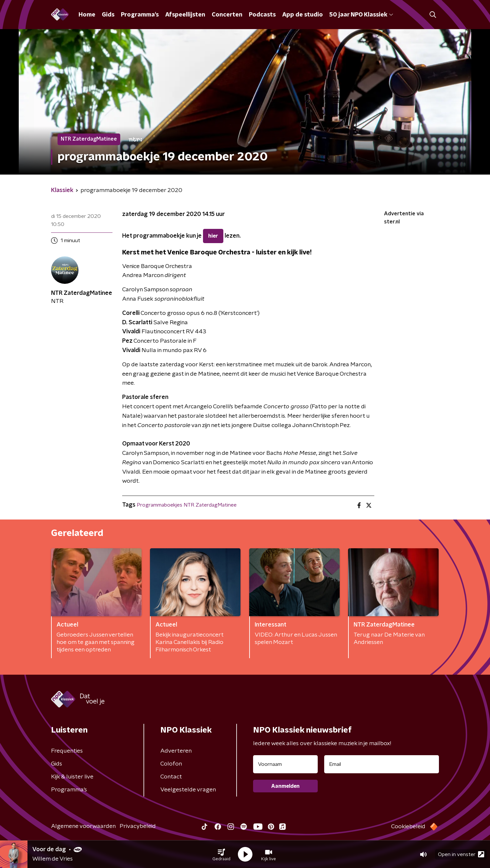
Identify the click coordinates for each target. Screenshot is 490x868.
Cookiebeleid (408, 827)
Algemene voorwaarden (83, 826)
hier (213, 236)
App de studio (303, 15)
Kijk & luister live (72, 777)
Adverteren (176, 751)
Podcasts (262, 15)
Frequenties (67, 751)
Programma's (140, 15)
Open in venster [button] (461, 854)
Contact (171, 777)
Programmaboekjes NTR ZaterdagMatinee (187, 505)
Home (87, 15)
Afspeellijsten (185, 15)
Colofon (171, 764)
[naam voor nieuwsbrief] (285, 764)
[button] (221, 854)
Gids (108, 15)
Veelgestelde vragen (188, 790)
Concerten (227, 15)
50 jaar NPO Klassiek (361, 15)
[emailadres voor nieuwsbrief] (382, 764)
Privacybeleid (138, 826)
